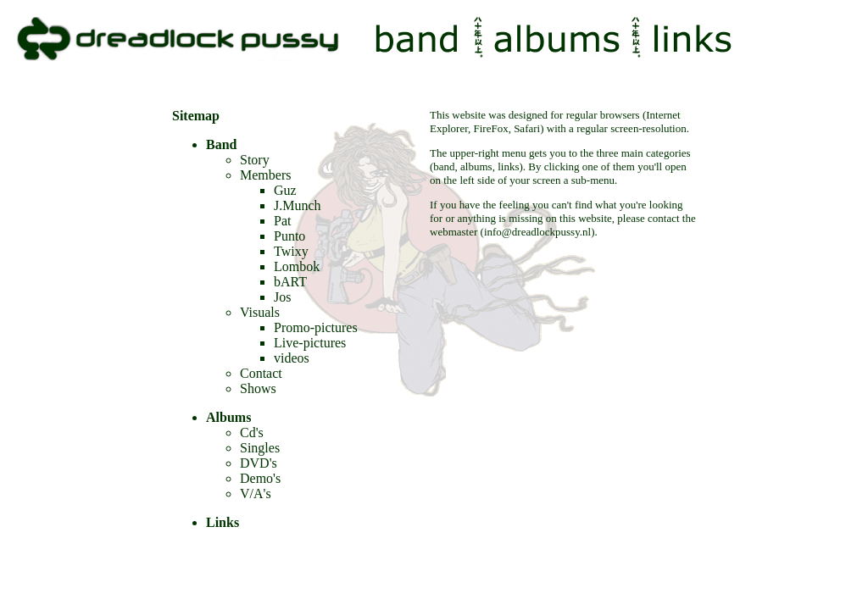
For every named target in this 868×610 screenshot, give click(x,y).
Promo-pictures (316, 327)
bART (290, 282)
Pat (282, 221)
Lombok (297, 266)
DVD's (259, 463)
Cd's (252, 433)
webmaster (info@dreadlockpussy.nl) (512, 232)
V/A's (256, 494)
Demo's (260, 478)
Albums (228, 417)
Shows (258, 388)
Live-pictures (310, 343)
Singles (260, 448)
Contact (261, 373)
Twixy (291, 251)
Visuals (260, 312)
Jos (282, 297)
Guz (285, 190)
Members (265, 175)
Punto (289, 236)
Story (255, 160)
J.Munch (298, 205)
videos (292, 358)
